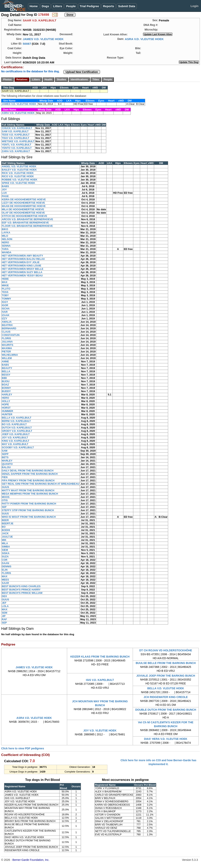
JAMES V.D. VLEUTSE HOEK (43, 39)
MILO (5, 236)
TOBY (5, 295)
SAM (5, 451)
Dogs (46, 6)
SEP (4, 623)
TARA (5, 249)
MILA (5, 543)
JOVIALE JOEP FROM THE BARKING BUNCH (166, 676)
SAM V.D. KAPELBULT (15, 131)
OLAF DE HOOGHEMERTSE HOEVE (23, 213)
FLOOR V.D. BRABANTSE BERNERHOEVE (27, 226)
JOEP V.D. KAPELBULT (16, 434)
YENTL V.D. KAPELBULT (16, 145)
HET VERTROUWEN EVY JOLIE (21, 262)
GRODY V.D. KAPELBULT (17, 431)
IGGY (5, 302)
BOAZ (5, 385)
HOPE (5, 404)
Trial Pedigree (89, 6)
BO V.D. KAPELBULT (14, 424)
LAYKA (6, 233)
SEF (4, 507)
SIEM (5, 550)
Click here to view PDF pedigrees (23, 748)
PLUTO (6, 289)
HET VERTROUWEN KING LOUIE (22, 266)
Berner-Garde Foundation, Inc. (31, 860)
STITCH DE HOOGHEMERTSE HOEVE (24, 216)
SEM (4, 613)
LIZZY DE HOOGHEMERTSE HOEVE (23, 203)
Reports (109, 6)
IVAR (5, 312)
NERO (5, 242)
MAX (5, 282)
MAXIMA (7, 348)
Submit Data (127, 6)
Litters (58, 6)
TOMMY (6, 299)
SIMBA (6, 547)
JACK (5, 533)
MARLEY (7, 461)
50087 (27, 44)
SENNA (6, 246)
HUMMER (7, 411)
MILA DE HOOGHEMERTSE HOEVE (23, 209)
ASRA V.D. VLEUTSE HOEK (144, 39)
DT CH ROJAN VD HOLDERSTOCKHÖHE (166, 650)
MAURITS (7, 345)
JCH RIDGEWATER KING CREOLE (166, 697)
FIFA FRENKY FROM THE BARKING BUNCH (28, 480)
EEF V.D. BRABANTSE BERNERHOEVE (25, 223)
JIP (4, 616)
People (71, 6)
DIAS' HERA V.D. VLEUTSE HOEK (166, 739)
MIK (4, 540)
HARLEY (7, 395)
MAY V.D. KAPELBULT (15, 444)
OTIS (5, 500)
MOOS (6, 497)
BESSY (6, 375)
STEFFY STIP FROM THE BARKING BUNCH (28, 510)
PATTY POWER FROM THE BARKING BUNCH (29, 504)
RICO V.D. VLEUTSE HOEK (18, 176)
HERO (5, 398)
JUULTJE (7, 537)
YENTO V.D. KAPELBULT (17, 148)
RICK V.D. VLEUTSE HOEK (18, 173)
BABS (5, 186)
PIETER (6, 352)
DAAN (5, 563)
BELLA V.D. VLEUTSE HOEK (166, 688)
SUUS (5, 514)
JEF (4, 603)
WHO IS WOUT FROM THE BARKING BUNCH (29, 517)
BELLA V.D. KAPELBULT (17, 418)
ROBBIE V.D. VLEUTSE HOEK (20, 180)
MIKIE (5, 285)
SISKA (6, 553)
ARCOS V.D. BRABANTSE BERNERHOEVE (27, 219)
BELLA (6, 371)
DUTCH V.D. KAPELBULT (17, 428)
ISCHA (6, 309)
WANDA (7, 252)
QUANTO (7, 464)
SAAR (5, 583)
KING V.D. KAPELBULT (16, 441)
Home (34, 6)
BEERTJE (8, 523)
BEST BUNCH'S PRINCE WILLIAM (22, 593)
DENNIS (7, 566)
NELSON (7, 239)
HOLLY (6, 401)
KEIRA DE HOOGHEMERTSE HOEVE (24, 199)
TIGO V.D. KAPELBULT (15, 138)
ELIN (5, 570)
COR (5, 560)
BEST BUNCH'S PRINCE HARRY (21, 590)
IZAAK (6, 315)
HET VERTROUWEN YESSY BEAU (22, 275)
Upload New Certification (82, 72)
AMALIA (7, 322)
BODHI (6, 530)
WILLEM (7, 358)
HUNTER (7, 414)
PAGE (5, 196)
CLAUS (6, 332)
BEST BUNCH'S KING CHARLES (21, 586)
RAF (4, 619)
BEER (5, 520)
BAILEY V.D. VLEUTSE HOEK (19, 170)
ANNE (5, 361)
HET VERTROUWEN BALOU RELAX (23, 259)
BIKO (5, 229)
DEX (4, 596)
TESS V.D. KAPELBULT (16, 135)
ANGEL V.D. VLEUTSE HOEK (19, 166)
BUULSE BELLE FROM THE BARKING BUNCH (166, 663)
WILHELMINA (10, 355)
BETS (5, 457)
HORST (6, 408)
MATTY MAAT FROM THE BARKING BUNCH (28, 490)
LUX (4, 193)
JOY (4, 190)
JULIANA (7, 342)
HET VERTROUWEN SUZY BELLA (22, 272)
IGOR (5, 305)
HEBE (5, 279)
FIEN (5, 477)
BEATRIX (7, 325)
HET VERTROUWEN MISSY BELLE (23, 269)
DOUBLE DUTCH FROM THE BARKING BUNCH (166, 710)
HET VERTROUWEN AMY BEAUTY (22, 256)
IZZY (4, 318)
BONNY (6, 388)
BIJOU (6, 381)
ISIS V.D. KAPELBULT (100, 680)
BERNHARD (9, 328)
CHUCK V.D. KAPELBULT (17, 128)
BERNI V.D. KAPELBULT (16, 421)
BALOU (6, 467)
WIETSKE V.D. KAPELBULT (18, 141)
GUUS (5, 487)
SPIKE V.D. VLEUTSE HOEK (18, 183)
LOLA (5, 606)
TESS (5, 292)
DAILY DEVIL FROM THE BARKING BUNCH (28, 471)
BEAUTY (7, 368)
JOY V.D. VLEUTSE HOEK (100, 730)
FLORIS (6, 338)
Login (194, 6)
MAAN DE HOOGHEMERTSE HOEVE (24, 206)
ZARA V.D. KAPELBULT (16, 151)
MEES (5, 580)
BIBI (4, 378)
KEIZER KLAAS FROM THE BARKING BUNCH (100, 657)
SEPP (5, 454)
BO (4, 527)
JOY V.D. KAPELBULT (15, 438)
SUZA (5, 557)
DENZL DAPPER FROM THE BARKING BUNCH (30, 474)
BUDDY (6, 391)
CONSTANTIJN (11, 335)
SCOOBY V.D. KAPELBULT (18, 447)
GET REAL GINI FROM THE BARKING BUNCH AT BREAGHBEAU (40, 484)
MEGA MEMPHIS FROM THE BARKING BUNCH (30, 494)
